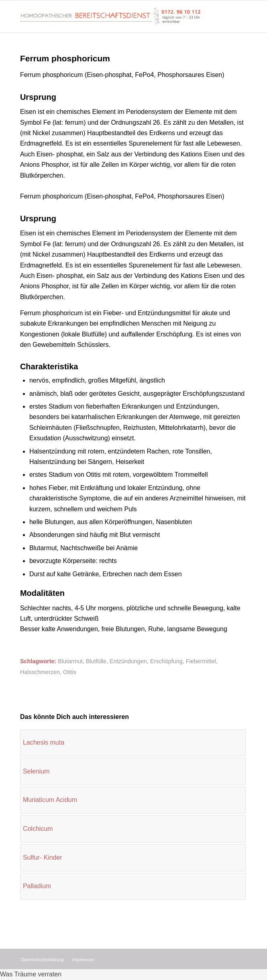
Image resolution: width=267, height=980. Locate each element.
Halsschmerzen (40, 672)
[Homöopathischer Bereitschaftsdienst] (111, 16)
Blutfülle (96, 661)
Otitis (70, 672)
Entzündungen (128, 661)
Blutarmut (70, 661)
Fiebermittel (201, 661)
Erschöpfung (166, 661)
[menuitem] (42, 960)
